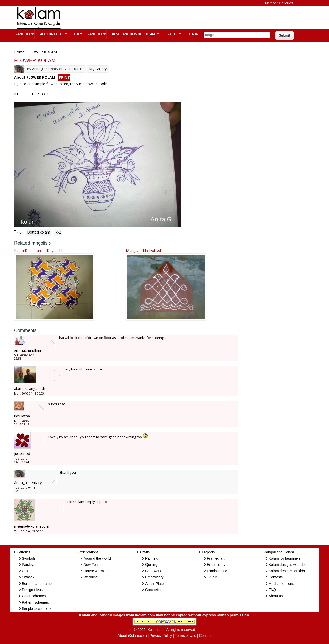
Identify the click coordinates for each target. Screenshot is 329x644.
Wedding (91, 577)
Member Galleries (279, 3)
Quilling (151, 565)
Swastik (28, 577)
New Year (91, 565)
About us (276, 596)
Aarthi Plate (154, 584)
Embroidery (154, 577)
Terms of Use (186, 636)
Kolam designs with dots (288, 565)
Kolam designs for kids (287, 571)
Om (25, 571)
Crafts (171, 34)
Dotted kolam (39, 232)
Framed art (216, 558)
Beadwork (153, 571)
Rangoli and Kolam (279, 552)
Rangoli (22, 34)
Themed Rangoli (87, 34)
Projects (208, 552)
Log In (193, 34)
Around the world (97, 558)
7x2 (58, 232)
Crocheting (154, 590)
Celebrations (89, 552)
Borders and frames (38, 584)
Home (19, 52)
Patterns (23, 552)
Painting (152, 558)
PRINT (64, 77)
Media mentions (281, 584)
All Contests (51, 34)
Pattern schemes (35, 602)
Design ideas (32, 590)
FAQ (272, 590)
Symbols (29, 558)
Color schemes (34, 596)
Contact (205, 636)
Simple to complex (36, 609)
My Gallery (98, 69)
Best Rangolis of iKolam (133, 34)
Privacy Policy (161, 636)
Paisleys (29, 565)
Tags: (19, 232)
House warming (96, 571)
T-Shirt (212, 577)
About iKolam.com (132, 636)
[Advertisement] (160, 18)
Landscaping (217, 571)
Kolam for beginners (285, 558)
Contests (276, 577)
